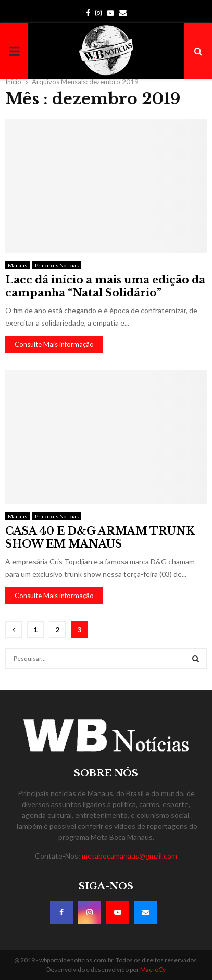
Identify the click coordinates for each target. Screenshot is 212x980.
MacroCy (153, 969)
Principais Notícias (57, 265)
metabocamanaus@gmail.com (129, 856)
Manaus (17, 265)
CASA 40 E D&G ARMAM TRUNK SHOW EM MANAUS (100, 537)
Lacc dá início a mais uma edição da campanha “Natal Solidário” (105, 286)
